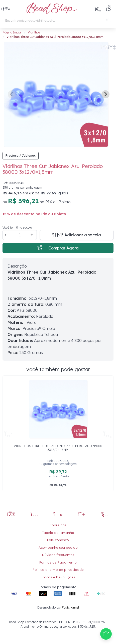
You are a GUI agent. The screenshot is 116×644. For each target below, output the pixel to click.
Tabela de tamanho (58, 533)
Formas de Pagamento (58, 562)
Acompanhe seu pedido (58, 547)
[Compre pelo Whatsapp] (106, 634)
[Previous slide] (12, 94)
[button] (6, 9)
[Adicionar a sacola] (77, 235)
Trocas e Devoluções (58, 577)
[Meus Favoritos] (98, 9)
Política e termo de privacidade (58, 570)
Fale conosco (58, 540)
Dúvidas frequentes (58, 555)
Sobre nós (58, 525)
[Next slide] (105, 94)
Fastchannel (70, 607)
